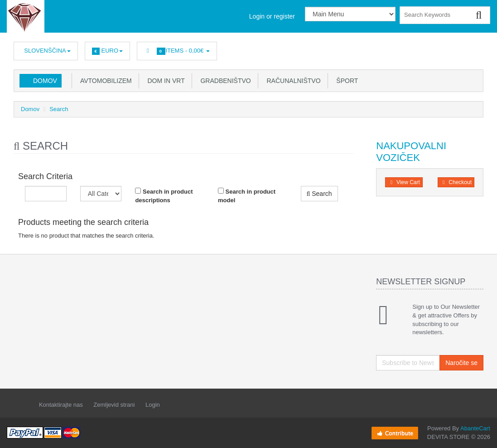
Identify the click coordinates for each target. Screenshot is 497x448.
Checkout (456, 182)
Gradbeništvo (224, 81)
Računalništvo (292, 81)
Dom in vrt (164, 81)
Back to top (482, 434)
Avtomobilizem (104, 81)
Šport (346, 81)
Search (59, 109)
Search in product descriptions (164, 196)
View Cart (404, 182)
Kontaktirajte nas (61, 405)
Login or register (272, 16)
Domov (45, 81)
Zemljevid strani (114, 405)
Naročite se (461, 363)
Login (153, 405)
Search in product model (247, 196)
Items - (177, 51)
